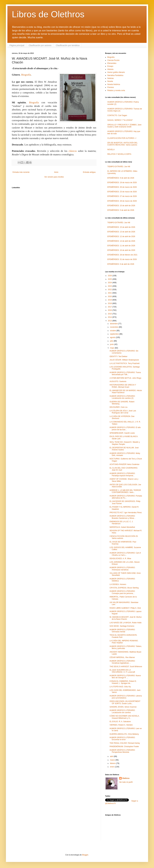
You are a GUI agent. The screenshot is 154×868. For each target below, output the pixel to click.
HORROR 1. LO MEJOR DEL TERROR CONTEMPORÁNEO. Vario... (125, 491)
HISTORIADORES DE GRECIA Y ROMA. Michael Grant (123, 386)
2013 (110, 321)
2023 (110, 286)
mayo (112, 348)
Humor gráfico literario (116, 72)
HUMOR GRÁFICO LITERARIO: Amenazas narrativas (122, 569)
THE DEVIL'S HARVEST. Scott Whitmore (126, 667)
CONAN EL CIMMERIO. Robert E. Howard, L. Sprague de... (123, 682)
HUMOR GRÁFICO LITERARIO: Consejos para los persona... (122, 592)
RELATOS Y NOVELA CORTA (119, 154)
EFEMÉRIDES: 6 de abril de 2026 (121, 264)
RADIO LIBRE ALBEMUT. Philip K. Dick (125, 608)
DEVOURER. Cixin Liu (119, 407)
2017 (110, 307)
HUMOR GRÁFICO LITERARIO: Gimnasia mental (122, 631)
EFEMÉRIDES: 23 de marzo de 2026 (122, 192)
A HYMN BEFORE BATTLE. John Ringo (125, 378)
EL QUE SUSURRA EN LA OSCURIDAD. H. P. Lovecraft (122, 671)
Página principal (17, 45)
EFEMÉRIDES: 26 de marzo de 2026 (122, 187)
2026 (110, 276)
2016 (110, 310)
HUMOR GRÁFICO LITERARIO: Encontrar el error (122, 739)
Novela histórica (114, 84)
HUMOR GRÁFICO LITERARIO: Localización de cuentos (122, 711)
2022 (110, 290)
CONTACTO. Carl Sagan (117, 115)
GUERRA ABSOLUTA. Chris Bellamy (124, 734)
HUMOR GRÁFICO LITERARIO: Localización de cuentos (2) (122, 397)
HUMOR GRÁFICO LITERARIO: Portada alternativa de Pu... (126, 497)
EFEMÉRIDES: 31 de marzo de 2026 (122, 259)
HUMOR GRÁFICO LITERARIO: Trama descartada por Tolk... (125, 373)
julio (112, 341)
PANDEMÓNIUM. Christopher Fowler (124, 747)
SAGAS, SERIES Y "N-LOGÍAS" (120, 120)
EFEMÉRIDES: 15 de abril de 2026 (121, 206)
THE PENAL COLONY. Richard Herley (125, 743)
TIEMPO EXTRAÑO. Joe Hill (119, 167)
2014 (110, 317)
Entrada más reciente (21, 172)
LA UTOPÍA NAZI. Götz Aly (120, 687)
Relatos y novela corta (116, 90)
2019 (110, 300)
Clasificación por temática (68, 45)
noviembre (114, 327)
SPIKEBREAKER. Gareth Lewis (122, 433)
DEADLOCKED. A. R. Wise (120, 559)
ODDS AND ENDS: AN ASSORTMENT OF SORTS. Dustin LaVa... (125, 702)
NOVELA (111, 150)
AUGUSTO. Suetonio (118, 381)
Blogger (85, 855)
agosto (113, 337)
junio (112, 344)
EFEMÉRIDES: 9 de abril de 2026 (121, 178)
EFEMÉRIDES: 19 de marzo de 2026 (122, 183)
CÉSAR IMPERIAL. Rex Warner (122, 657)
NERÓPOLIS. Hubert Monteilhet (122, 527)
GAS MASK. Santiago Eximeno (122, 626)
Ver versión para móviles (54, 177)
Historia (110, 69)
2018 (110, 303)
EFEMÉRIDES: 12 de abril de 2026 (121, 236)
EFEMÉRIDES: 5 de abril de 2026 (121, 210)
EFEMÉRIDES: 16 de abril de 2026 (121, 250)
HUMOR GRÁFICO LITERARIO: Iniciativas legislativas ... (122, 662)
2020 (110, 296)
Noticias (111, 78)
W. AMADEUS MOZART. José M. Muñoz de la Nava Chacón (126, 618)
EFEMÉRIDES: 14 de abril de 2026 (121, 241)
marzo (113, 760)
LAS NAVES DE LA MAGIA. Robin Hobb (125, 623)
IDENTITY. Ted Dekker (118, 356)
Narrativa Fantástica (115, 75)
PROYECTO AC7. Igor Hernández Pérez (126, 513)
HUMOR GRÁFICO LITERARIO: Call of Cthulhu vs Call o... (125, 554)
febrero (113, 763)
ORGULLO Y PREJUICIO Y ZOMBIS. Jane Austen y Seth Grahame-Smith (124, 126)
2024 (110, 283)
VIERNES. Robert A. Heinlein (121, 725)
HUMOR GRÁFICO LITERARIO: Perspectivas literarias (122, 751)
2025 (110, 279)
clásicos (73, 151)
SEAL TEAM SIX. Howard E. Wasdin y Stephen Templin (125, 443)
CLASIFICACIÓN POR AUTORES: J (122, 138)
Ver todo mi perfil (126, 782)
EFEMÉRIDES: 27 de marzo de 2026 (122, 196)
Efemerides (112, 63)
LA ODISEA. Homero (118, 584)
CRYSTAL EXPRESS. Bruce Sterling (124, 588)
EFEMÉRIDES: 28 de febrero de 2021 (122, 255)
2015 (110, 314)
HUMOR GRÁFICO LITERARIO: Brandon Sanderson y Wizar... (122, 517)
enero (113, 767)
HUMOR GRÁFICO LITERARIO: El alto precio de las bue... (125, 428)
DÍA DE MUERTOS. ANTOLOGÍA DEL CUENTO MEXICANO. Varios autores (122, 144)
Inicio (56, 172)
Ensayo (110, 66)
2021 (110, 293)
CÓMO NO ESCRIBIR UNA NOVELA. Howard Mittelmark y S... (125, 717)
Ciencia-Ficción (113, 60)
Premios (111, 87)
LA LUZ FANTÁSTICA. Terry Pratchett (125, 363)
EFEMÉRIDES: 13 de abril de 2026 (121, 232)
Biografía (26, 75)
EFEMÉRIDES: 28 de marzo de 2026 (122, 201)
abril (112, 756)
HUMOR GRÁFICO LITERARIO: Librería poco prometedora (126, 697)
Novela (110, 81)
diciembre (114, 324)
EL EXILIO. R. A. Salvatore (120, 722)
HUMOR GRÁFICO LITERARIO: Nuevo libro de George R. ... (125, 677)
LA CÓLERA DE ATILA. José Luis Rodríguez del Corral (123, 412)
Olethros (126, 778)
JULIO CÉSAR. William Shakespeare (124, 360)
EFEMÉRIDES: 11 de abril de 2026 (121, 246)
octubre (113, 331)
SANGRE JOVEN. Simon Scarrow (123, 707)
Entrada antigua (89, 172)
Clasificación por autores (40, 45)
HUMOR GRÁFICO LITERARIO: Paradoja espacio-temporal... (122, 474)
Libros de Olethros (48, 14)
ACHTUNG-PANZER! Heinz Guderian (124, 464)
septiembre (115, 334)
